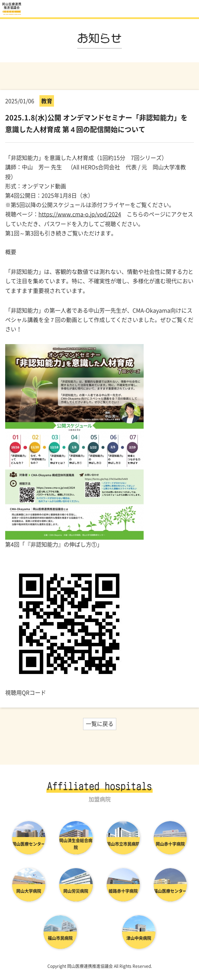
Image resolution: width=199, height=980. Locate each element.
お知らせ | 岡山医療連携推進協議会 (12, 9)
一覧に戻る (100, 723)
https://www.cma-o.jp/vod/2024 (80, 214)
